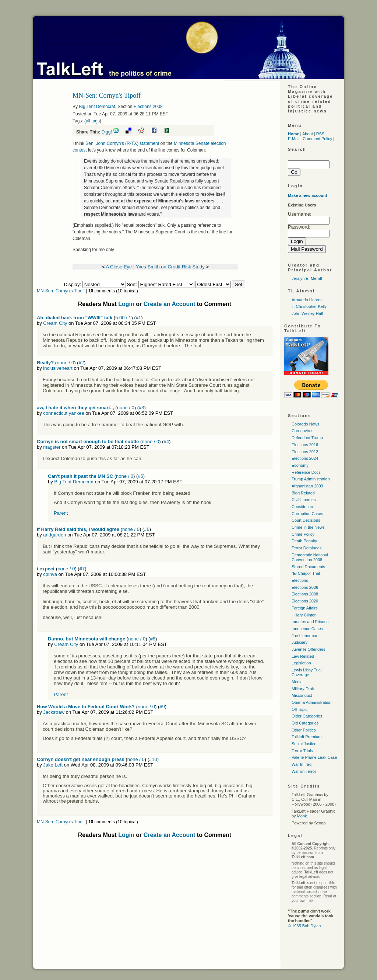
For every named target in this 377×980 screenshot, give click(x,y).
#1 (138, 318)
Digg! (107, 132)
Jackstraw (54, 712)
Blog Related (303, 493)
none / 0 (65, 363)
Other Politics (304, 730)
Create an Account (170, 304)
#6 (147, 529)
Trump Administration (311, 479)
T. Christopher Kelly (309, 306)
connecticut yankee (64, 413)
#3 (141, 408)
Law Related (303, 656)
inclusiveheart (58, 368)
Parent (61, 513)
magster (52, 447)
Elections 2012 (305, 452)
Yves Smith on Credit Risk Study (170, 267)
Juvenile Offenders (309, 649)
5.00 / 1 (123, 318)
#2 (81, 363)
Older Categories (307, 716)
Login (126, 304)
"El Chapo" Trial (306, 573)
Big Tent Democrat (97, 107)
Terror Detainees (306, 548)
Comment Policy (317, 139)
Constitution (302, 507)
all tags (93, 121)
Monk (302, 816)
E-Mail (294, 139)
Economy (300, 465)
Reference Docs (306, 472)
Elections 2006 (305, 587)
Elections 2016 (305, 445)
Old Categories (305, 723)
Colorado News (305, 424)
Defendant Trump (307, 438)
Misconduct (302, 695)
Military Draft (303, 689)
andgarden (54, 535)
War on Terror (304, 771)
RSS (320, 134)
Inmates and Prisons (310, 622)
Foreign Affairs (305, 608)
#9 (162, 707)
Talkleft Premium (306, 737)
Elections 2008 (148, 107)
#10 (153, 759)
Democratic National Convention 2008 (310, 557)
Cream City (55, 323)
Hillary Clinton (304, 615)
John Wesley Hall (307, 313)
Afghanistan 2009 (307, 486)
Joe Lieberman (305, 636)
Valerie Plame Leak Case (314, 757)
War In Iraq (302, 764)
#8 (152, 639)
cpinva (50, 574)
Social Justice (304, 744)
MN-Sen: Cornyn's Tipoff (61, 291)
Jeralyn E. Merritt (307, 278)
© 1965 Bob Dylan (304, 926)
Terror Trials (302, 751)
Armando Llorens (307, 300)
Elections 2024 (305, 458)
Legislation (301, 663)
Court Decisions (306, 520)
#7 (82, 569)
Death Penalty (304, 541)
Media (297, 682)
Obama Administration (311, 702)
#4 (166, 442)
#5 (140, 476)
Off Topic (300, 709)
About (308, 134)
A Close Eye (119, 267)
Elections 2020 (305, 601)
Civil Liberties (304, 500)
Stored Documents (308, 567)
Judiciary (300, 642)
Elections (300, 580)
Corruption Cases (307, 514)
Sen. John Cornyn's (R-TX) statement (122, 143)
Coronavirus (302, 431)
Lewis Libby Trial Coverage (306, 672)
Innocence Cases (307, 629)
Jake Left (53, 765)
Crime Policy (303, 534)
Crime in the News (308, 527)
